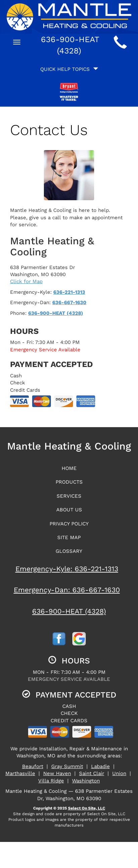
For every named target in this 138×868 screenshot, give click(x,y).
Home (69, 468)
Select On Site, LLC (87, 808)
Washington (86, 781)
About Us (69, 510)
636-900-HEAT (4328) (56, 313)
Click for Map (26, 281)
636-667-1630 (69, 302)
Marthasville (20, 773)
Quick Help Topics (69, 69)
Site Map (69, 537)
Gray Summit (67, 766)
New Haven (57, 773)
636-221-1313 (69, 292)
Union (119, 773)
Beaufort (33, 766)
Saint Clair (92, 773)
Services (69, 496)
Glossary (69, 551)
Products (69, 482)
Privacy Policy (69, 524)
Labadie (100, 766)
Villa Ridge (51, 781)
